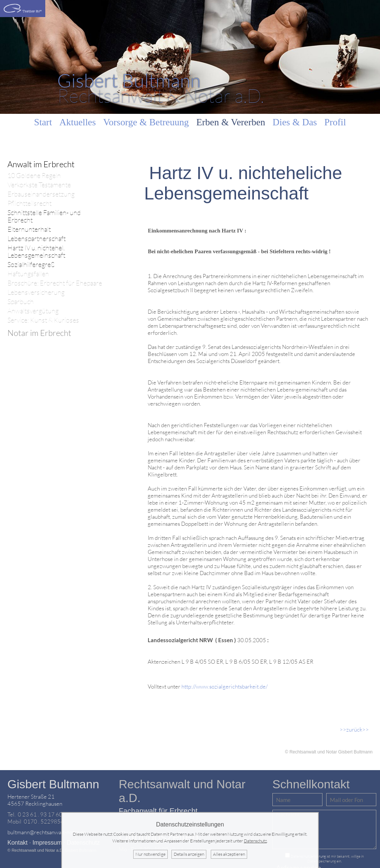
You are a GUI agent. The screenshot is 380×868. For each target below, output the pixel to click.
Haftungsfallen (28, 274)
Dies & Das (295, 122)
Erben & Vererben (231, 122)
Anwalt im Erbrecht (41, 164)
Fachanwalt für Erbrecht (158, 811)
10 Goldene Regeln (34, 176)
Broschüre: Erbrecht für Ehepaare (55, 283)
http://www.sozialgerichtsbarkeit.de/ (225, 687)
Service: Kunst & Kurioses (43, 320)
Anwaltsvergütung (33, 311)
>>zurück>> (354, 730)
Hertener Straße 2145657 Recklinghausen (35, 800)
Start (43, 122)
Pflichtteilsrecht (30, 203)
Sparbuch (21, 302)
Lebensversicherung (36, 292)
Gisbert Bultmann (53, 784)
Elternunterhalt (29, 229)
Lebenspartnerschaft (37, 239)
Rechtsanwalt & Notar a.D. (160, 88)
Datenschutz (255, 841)
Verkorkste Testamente (39, 185)
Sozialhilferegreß (31, 265)
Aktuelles (78, 122)
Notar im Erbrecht (39, 333)
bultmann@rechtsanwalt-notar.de (47, 832)
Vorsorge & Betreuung (146, 122)
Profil (335, 122)
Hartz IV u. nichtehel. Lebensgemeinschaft (36, 252)
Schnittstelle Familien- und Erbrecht (44, 216)
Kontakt (17, 843)
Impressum (47, 843)
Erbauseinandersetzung (41, 194)
